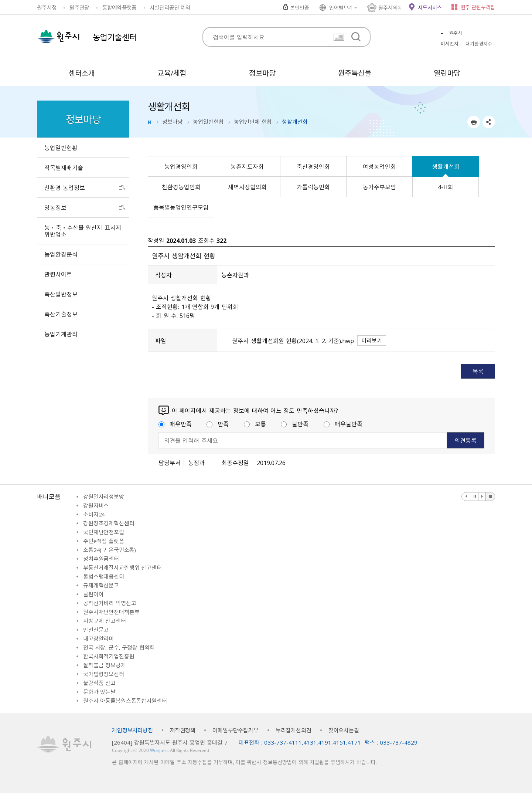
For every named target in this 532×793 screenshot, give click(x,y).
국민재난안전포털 (104, 532)
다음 (482, 497)
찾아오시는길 (344, 730)
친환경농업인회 (181, 187)
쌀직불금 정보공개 (105, 665)
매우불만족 (343, 424)
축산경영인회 (313, 166)
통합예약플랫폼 (120, 7)
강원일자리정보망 (104, 497)
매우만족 (175, 424)
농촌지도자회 (247, 166)
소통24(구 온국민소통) (110, 550)
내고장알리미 (98, 638)
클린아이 (93, 594)
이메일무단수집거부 (236, 730)
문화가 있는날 (99, 692)
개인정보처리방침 (132, 730)
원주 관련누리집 (478, 7)
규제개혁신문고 (101, 585)
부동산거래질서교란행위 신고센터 (122, 567)
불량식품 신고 (99, 683)
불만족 (295, 424)
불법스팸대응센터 (104, 576)
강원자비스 (96, 505)
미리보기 (372, 340)
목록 (478, 371)
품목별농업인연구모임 (181, 207)
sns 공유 (489, 122)
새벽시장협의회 (247, 187)
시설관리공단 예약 (170, 7)
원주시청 (47, 7)
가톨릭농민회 (313, 187)
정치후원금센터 (101, 559)
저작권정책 (183, 730)
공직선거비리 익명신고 (110, 603)
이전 (466, 497)
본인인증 (299, 7)
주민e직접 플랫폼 (104, 541)
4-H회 (446, 187)
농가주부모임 (379, 187)
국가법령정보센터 (104, 674)
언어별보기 (341, 7)
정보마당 (173, 122)
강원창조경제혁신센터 (109, 523)
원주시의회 (390, 7)
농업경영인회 (181, 166)
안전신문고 (96, 630)
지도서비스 (430, 7)
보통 (255, 424)
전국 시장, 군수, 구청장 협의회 (119, 647)
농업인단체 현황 (253, 122)
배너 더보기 (490, 497)
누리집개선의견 (294, 730)
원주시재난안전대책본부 (111, 612)
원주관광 (79, 7)
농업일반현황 (208, 122)
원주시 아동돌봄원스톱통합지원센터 (125, 701)
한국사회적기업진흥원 (109, 656)
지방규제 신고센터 (105, 621)
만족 (218, 424)
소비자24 (94, 514)
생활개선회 (446, 166)
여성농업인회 (379, 166)
